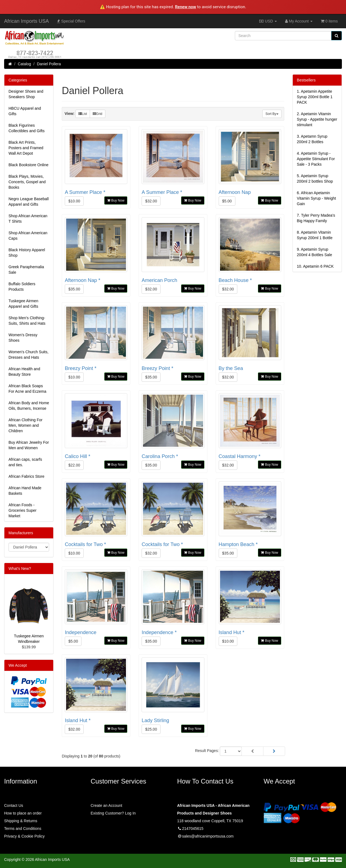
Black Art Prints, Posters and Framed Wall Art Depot (26, 148)
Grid (98, 114)
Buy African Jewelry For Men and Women (29, 445)
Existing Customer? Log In (113, 813)
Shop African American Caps (28, 236)
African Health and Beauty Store (24, 372)
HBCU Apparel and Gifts (25, 111)
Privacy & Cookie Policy (24, 836)
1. (315, 97)
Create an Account (106, 805)
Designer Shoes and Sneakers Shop (26, 94)
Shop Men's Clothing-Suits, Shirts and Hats (27, 321)
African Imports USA (26, 21)
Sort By (272, 114)
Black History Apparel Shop (27, 253)
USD (268, 21)
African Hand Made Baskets (25, 491)
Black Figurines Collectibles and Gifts (27, 128)
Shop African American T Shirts (28, 219)
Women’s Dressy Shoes (23, 338)
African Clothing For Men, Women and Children (26, 425)
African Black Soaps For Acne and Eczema (27, 389)
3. (312, 139)
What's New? (20, 569)
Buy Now (116, 200)
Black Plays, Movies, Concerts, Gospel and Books (27, 182)
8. (315, 235)
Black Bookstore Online (29, 165)
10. (315, 266)
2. (317, 119)
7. (316, 218)
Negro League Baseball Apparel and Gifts (29, 202)
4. (316, 159)
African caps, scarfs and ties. (25, 462)
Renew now (186, 7)
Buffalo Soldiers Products (22, 287)
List (83, 114)
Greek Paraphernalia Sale (26, 270)
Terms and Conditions (23, 829)
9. (314, 252)
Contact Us (14, 805)
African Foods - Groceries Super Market (22, 510)
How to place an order (23, 813)
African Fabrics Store (26, 476)
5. (315, 179)
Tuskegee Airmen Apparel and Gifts (23, 304)
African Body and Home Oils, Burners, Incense (29, 406)
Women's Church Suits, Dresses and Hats (29, 355)
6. (317, 198)
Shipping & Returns (21, 821)
